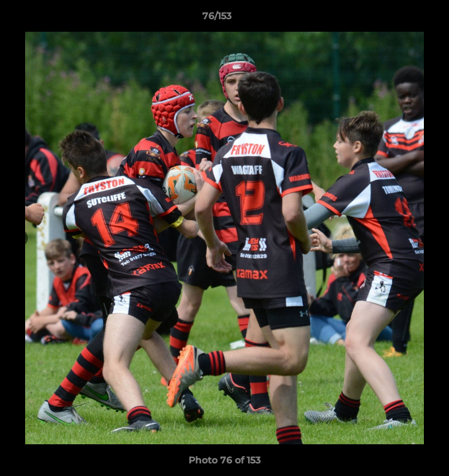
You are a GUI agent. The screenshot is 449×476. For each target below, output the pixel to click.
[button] (401, 19)
